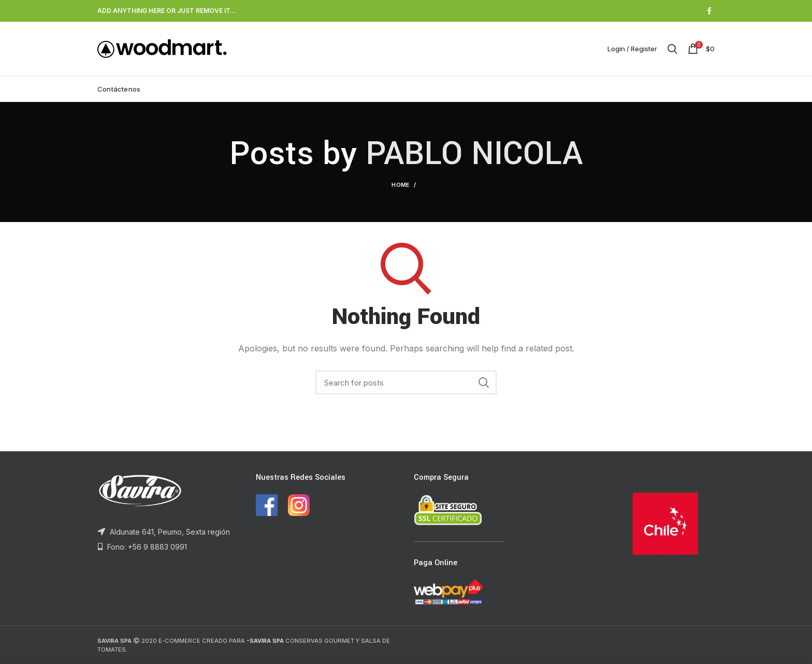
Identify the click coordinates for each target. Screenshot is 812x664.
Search (484, 382)
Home (401, 185)
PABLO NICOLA (474, 154)
